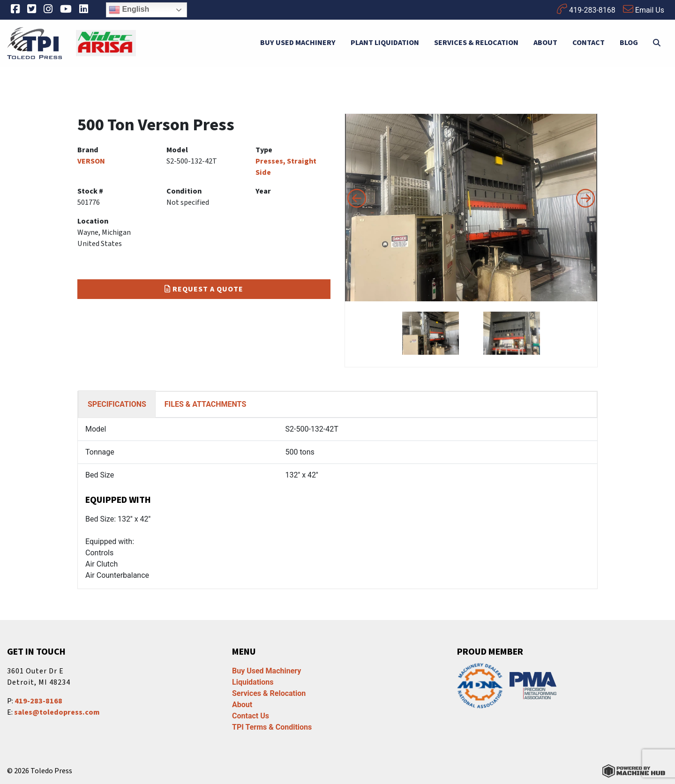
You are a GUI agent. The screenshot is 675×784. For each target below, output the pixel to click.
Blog (629, 43)
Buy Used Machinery (298, 43)
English (129, 10)
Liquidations (253, 682)
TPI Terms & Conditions (272, 727)
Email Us (644, 9)
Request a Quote (204, 289)
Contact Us (251, 716)
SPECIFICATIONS (117, 404)
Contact (589, 43)
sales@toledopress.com (57, 712)
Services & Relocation (476, 43)
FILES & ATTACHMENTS (205, 404)
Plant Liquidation (385, 43)
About (545, 43)
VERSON (91, 161)
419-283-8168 (586, 9)
